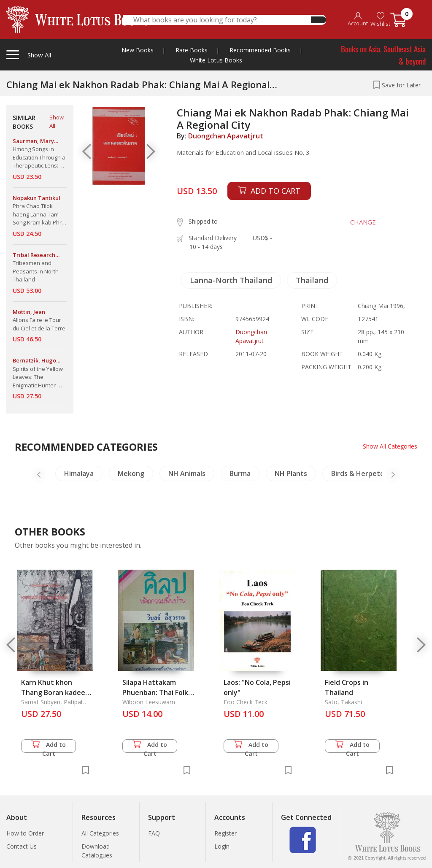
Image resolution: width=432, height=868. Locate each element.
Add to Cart (49, 747)
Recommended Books (260, 50)
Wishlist (380, 20)
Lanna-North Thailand (231, 280)
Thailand (312, 280)
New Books (138, 50)
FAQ (154, 833)
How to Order (25, 833)
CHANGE (363, 222)
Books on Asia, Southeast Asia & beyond (383, 55)
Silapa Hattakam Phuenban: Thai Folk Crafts (155, 692)
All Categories (100, 833)
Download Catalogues (97, 851)
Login (222, 846)
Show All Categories (390, 446)
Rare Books (192, 50)
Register (225, 833)
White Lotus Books (216, 60)
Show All (57, 122)
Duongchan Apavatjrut (226, 136)
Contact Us (22, 846)
